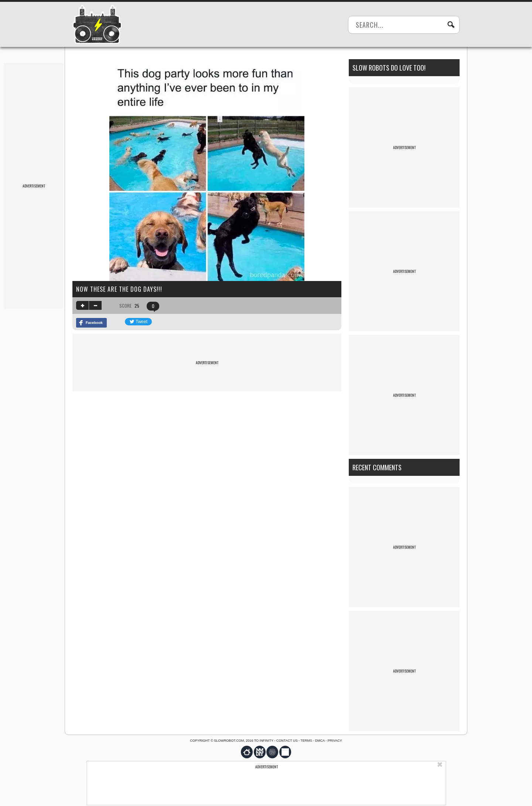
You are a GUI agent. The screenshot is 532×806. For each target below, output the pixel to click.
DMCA (320, 741)
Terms (306, 741)
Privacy (335, 741)
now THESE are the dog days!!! (119, 289)
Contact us (287, 741)
